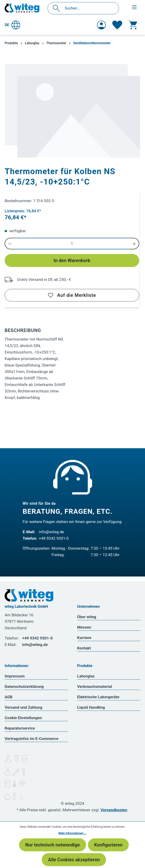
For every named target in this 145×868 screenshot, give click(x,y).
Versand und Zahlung (23, 707)
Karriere (84, 638)
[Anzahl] (72, 244)
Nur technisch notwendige (53, 845)
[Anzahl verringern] (10, 244)
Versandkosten (114, 810)
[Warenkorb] (133, 25)
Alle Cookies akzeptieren (74, 860)
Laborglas (86, 676)
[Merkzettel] (117, 25)
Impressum (15, 676)
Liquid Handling (91, 707)
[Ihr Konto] (101, 25)
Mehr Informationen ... (72, 833)
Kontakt (84, 648)
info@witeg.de (52, 532)
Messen (84, 627)
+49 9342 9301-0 (54, 538)
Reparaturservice (20, 728)
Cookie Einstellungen (23, 718)
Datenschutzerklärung (24, 686)
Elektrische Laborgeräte (98, 697)
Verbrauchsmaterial (95, 686)
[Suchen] (58, 8)
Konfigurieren (108, 845)
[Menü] (134, 7)
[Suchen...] (88, 8)
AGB (9, 697)
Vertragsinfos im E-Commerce (32, 739)
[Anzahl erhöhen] (134, 244)
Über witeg (87, 617)
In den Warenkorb (72, 260)
